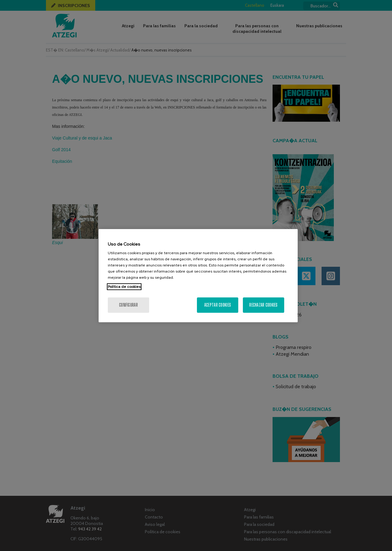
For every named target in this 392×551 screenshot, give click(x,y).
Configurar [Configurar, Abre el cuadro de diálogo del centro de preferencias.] (128, 305)
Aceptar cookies (218, 305)
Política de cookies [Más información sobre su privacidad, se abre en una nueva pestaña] (124, 287)
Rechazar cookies (263, 305)
